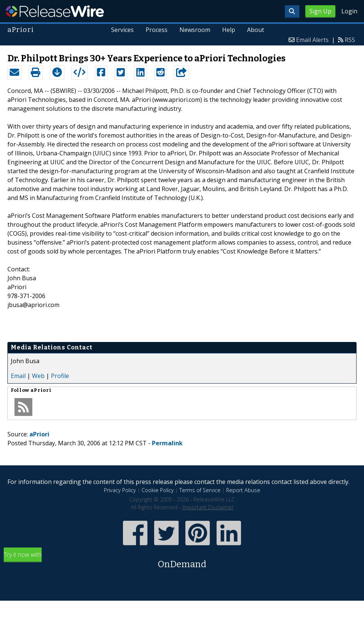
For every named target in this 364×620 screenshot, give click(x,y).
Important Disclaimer (208, 507)
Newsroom (195, 30)
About (256, 30)
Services (123, 30)
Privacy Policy (120, 490)
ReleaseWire (55, 11)
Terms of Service (200, 490)
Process (157, 30)
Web (38, 376)
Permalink (167, 443)
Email (18, 376)
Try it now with (182, 561)
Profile (60, 376)
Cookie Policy (158, 490)
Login (349, 11)
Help (229, 30)
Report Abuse (243, 490)
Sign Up (320, 11)
